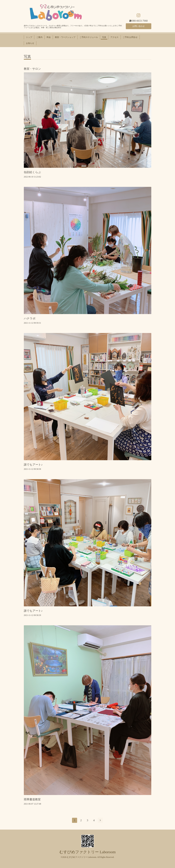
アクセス (114, 37)
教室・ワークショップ (65, 37)
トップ (29, 37)
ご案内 (39, 37)
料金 (49, 37)
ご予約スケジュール (89, 37)
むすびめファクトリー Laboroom (87, 852)
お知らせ (30, 43)
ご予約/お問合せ (130, 37)
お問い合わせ (139, 26)
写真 (104, 37)
